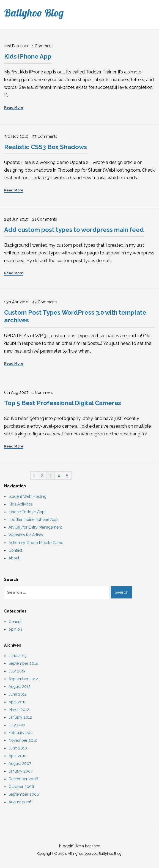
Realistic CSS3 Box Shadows (46, 147)
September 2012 (23, 679)
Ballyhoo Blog (34, 13)
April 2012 (17, 702)
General (16, 622)
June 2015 (17, 656)
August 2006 (20, 802)
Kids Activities (21, 504)
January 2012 (20, 717)
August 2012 (20, 686)
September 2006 (24, 794)
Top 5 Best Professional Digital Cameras (63, 403)
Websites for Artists (26, 535)
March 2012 (19, 710)
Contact (15, 550)
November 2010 (23, 740)
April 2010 (18, 756)
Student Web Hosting (28, 496)
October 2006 (21, 787)
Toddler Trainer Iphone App (33, 520)
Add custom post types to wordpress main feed (74, 230)
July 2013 (17, 671)
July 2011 (17, 725)
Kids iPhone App (28, 56)
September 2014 (23, 663)
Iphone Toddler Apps (28, 512)
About (14, 558)
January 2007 (20, 771)
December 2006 (23, 779)
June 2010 (18, 748)
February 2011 (21, 733)
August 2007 (20, 763)
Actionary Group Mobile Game (36, 543)
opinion (15, 629)
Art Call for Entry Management (35, 527)
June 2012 (18, 694)
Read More (14, 108)
